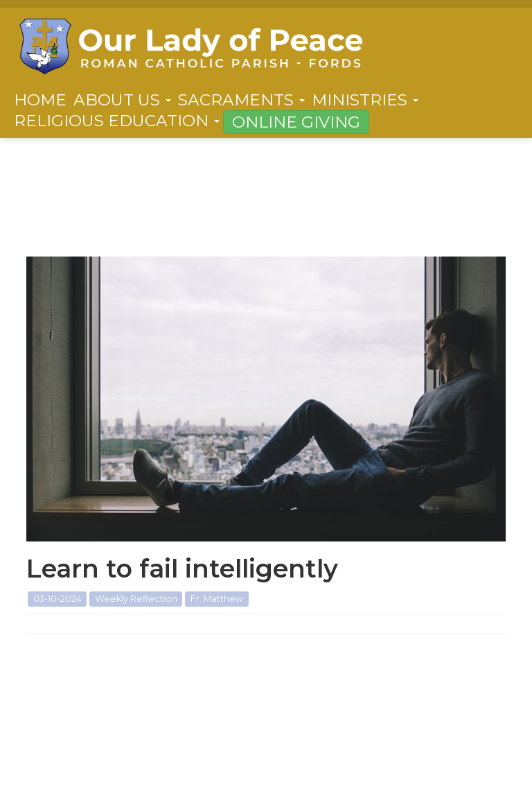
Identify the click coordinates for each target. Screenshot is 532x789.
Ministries (365, 100)
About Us (122, 100)
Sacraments (241, 100)
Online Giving (296, 122)
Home (40, 100)
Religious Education (117, 121)
